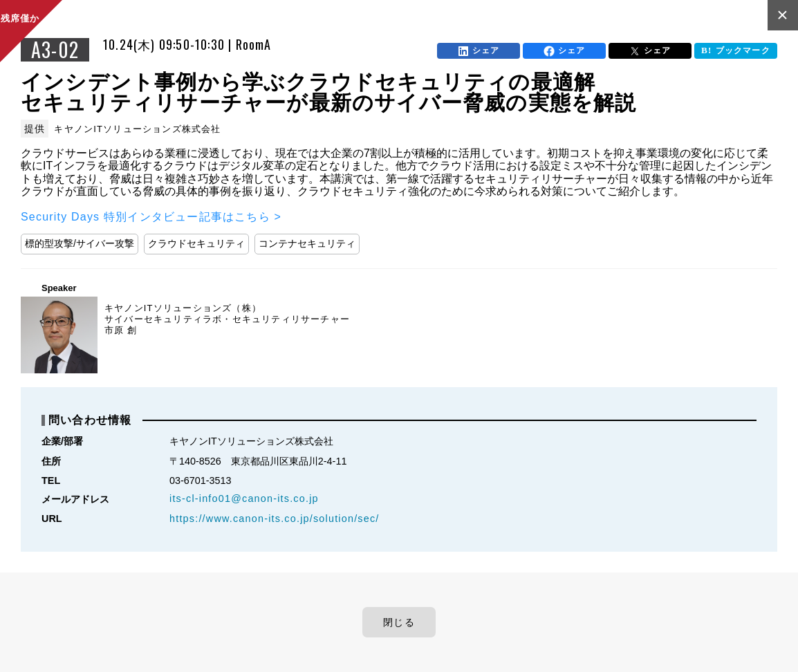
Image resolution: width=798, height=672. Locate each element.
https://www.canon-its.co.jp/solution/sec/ (275, 519)
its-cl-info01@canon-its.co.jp (244, 498)
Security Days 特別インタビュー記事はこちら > (151, 217)
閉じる (399, 622)
